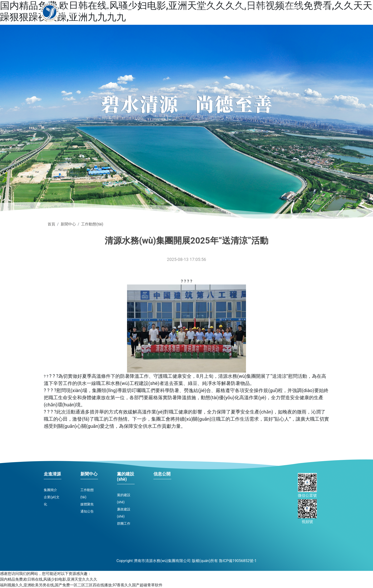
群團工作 (124, 523)
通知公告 (87, 511)
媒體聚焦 (87, 504)
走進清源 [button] (241, 7)
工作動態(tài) (92, 224)
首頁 (207, 5)
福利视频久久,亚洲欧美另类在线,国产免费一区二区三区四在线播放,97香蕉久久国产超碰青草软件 (81, 585)
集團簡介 (50, 490)
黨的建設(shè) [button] (293, 13)
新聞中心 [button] (267, 7)
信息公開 (320, 7)
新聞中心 (68, 224)
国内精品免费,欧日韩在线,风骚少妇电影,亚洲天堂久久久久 (49, 579)
